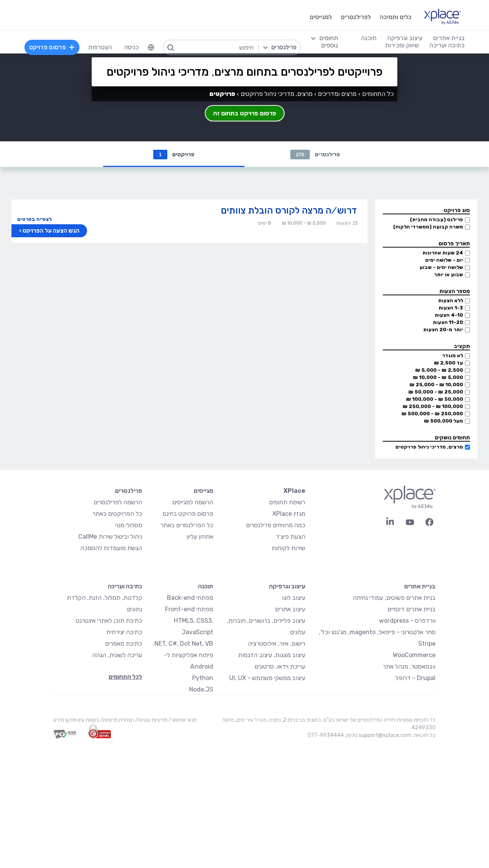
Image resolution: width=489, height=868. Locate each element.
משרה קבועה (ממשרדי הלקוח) (428, 227)
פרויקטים (174, 155)
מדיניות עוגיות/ (151, 720)
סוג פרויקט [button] (457, 211)
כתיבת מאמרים (124, 644)
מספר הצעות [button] (455, 292)
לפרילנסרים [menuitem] (356, 17)
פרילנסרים (315, 155)
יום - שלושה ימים (444, 260)
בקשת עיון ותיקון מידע (76, 720)
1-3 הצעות (451, 308)
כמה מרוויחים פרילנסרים (276, 525)
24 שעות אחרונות (443, 253)
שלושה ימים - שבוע (441, 268)
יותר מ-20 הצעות (443, 330)
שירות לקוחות (288, 548)
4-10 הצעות (449, 315)
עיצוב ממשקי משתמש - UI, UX (267, 678)
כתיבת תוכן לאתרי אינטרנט (109, 621)
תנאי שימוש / (182, 720)
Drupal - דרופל (415, 678)
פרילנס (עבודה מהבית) (436, 220)
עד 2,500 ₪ (449, 363)
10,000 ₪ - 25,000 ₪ (436, 385)
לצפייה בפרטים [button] (34, 219)
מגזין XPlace (289, 514)
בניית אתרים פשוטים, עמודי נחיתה (394, 598)
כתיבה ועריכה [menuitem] (447, 45)
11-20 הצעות (448, 323)
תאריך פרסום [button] (454, 244)
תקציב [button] (462, 347)
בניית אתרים (420, 587)
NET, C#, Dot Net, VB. (183, 644)
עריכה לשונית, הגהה (117, 655)
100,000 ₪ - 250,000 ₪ (433, 407)
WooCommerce (414, 655)
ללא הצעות (451, 301)
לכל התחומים (125, 677)
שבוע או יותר (449, 275)
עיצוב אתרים (290, 610)
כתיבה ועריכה (125, 587)
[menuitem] (151, 47)
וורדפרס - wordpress (407, 621)
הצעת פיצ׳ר (291, 537)
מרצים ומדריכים (337, 94)
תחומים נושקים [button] (452, 438)
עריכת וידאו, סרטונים (280, 667)
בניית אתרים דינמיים (411, 610)
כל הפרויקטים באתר (117, 514)
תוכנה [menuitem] (369, 38)
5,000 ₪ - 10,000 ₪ (438, 378)
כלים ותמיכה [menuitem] (396, 17)
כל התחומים (378, 94)
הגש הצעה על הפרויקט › (49, 231)
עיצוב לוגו (294, 598)
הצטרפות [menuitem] (100, 47)
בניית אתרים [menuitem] (449, 38)
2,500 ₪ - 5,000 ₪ (439, 370)
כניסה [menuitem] (131, 47)
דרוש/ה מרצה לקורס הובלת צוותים (289, 211)
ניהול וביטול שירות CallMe (110, 537)
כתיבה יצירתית (124, 632)
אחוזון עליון (200, 537)
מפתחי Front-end (189, 610)
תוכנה (206, 587)
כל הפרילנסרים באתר (187, 525)
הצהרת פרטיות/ (117, 720)
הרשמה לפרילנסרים (118, 503)
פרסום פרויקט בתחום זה (245, 113)
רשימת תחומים (287, 503)
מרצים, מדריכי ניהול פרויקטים (429, 447)
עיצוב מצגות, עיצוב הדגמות (272, 655)
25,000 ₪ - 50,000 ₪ (436, 392)
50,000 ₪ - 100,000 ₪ (435, 399)
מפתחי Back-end (190, 598)
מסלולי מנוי (129, 525)
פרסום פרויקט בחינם (188, 514)
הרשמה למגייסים (193, 503)
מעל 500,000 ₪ (444, 421)
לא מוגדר (453, 356)
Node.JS (201, 690)
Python (203, 678)
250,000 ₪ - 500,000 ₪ (432, 414)
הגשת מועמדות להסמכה (111, 548)
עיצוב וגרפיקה (287, 587)
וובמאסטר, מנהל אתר (409, 667)
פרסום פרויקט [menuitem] (52, 47)
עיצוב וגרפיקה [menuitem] (405, 38)
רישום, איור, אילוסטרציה (277, 644)
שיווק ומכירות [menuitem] (402, 45)
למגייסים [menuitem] (321, 17)
